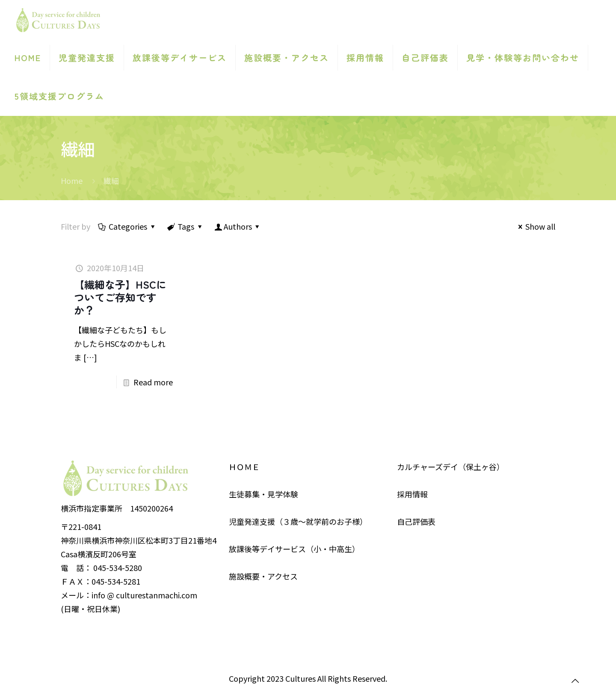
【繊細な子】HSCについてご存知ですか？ (120, 297)
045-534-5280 (118, 568)
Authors (238, 226)
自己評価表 (416, 521)
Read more (153, 382)
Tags (185, 226)
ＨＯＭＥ (244, 467)
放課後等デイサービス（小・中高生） (294, 549)
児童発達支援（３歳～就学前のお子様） (298, 521)
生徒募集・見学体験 (264, 494)
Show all (535, 226)
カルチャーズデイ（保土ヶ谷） (451, 467)
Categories (127, 226)
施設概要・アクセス (263, 576)
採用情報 (412, 494)
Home (72, 180)
